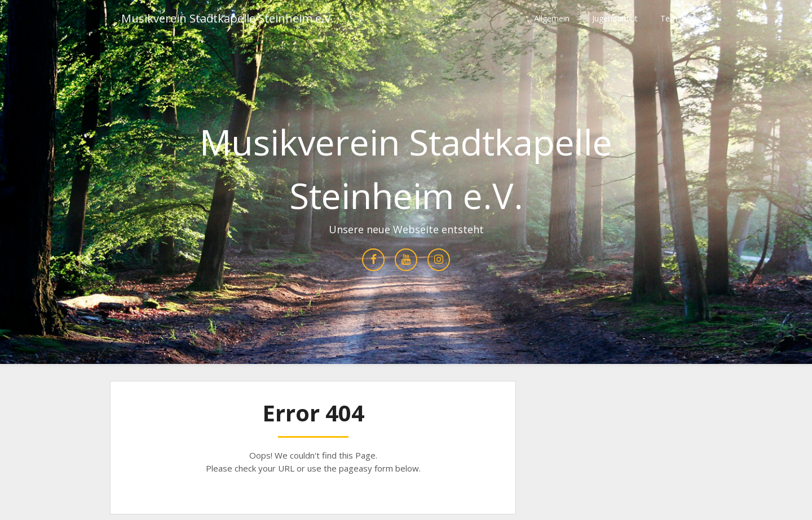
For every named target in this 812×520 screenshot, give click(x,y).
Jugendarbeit (615, 18)
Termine (676, 18)
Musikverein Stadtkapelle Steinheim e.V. (228, 18)
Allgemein (552, 18)
